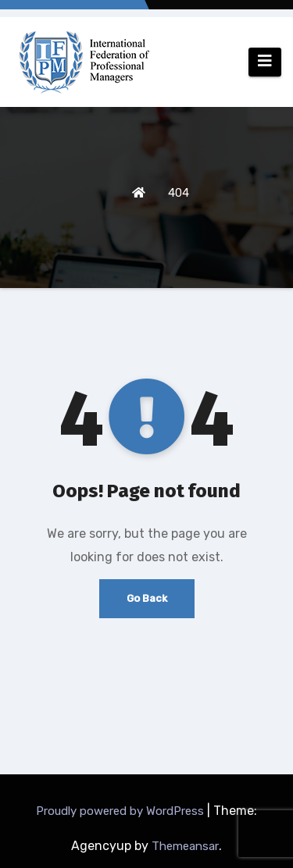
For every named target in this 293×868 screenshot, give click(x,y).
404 (179, 193)
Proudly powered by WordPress (121, 811)
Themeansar (185, 846)
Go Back (147, 598)
